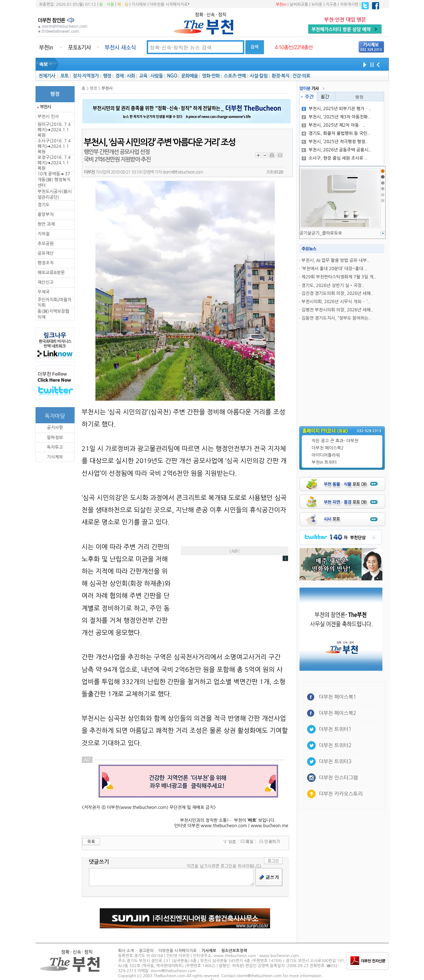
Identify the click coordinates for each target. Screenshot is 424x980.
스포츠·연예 (235, 76)
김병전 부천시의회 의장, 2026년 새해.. (337, 310)
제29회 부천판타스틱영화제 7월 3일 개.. (339, 277)
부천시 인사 (48, 117)
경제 (120, 76)
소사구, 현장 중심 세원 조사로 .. (334, 158)
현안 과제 (46, 224)
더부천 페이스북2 (328, 448)
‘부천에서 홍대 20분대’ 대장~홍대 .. (334, 269)
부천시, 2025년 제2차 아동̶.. (334, 125)
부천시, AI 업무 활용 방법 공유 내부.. (335, 260)
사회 (131, 76)
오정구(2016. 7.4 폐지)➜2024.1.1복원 (54, 163)
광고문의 (146, 951)
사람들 (157, 76)
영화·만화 (211, 76)
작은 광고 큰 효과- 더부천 (335, 441)
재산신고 (46, 282)
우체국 (44, 292)
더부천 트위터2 (335, 745)
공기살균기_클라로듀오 (321, 233)
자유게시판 (349, 4)
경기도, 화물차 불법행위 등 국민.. (336, 133)
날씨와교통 (299, 4)
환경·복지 (280, 76)
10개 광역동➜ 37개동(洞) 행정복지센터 (54, 180)
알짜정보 (55, 438)
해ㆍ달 (123, 4)
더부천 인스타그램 (338, 778)
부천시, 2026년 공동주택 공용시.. (336, 150)
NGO (172, 76)
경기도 (44, 205)
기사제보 (139, 4)
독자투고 (55, 447)
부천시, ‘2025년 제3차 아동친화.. (336, 117)
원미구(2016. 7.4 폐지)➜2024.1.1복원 (54, 130)
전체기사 (47, 76)
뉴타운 (317, 4)
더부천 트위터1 (335, 729)
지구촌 (331, 4)
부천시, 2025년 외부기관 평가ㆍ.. (336, 109)
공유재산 (46, 253)
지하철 (44, 234)
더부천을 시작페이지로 (169, 4)
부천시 (46, 107)
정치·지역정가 (86, 76)
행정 (107, 76)
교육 (143, 76)
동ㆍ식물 (107, 4)
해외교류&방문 (51, 273)
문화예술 (189, 76)
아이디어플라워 (326, 455)
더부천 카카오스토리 (341, 794)
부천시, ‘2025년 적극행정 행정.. (335, 142)
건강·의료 (301, 76)
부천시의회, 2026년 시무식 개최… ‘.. (336, 302)
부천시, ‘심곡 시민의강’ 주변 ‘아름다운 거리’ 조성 (160, 142)
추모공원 (46, 244)
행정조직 (46, 263)
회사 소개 (126, 951)
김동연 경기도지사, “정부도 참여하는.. (336, 318)
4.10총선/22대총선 (294, 47)
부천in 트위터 (324, 462)
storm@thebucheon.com (183, 172)
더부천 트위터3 (335, 762)
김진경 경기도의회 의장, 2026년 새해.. (337, 293)
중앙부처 (46, 215)
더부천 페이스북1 (338, 697)
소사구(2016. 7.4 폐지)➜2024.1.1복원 (54, 146)
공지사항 (55, 428)
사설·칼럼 (258, 76)
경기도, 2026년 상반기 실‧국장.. (333, 286)
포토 (64, 76)
